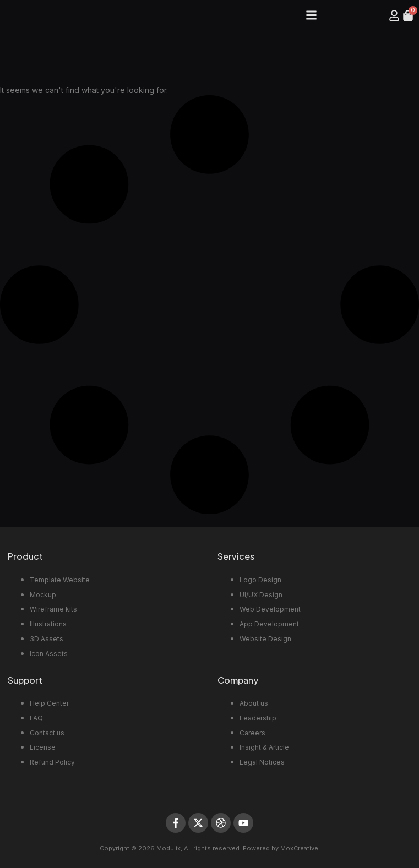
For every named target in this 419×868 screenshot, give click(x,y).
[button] (312, 15)
